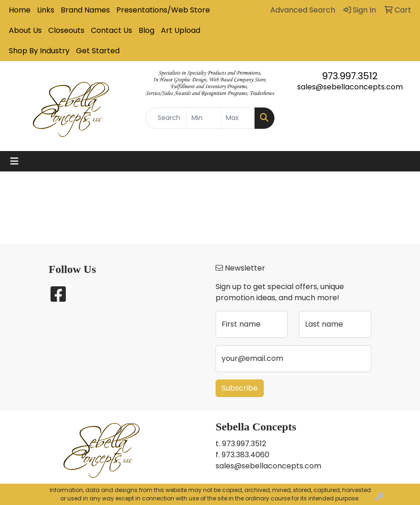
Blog (146, 30)
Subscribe (240, 388)
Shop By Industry (39, 51)
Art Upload (181, 30)
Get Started (98, 51)
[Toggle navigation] (14, 161)
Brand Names (85, 10)
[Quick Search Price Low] (204, 118)
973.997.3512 (350, 76)
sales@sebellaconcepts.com (350, 87)
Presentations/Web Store (163, 10)
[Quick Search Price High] (238, 118)
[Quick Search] (166, 118)
